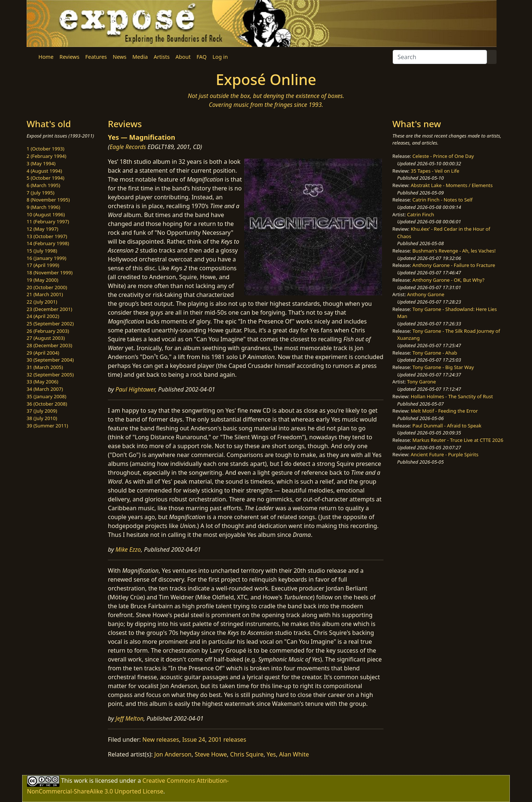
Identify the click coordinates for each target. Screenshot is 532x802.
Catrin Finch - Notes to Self (442, 200)
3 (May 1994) (41, 163)
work (81, 781)
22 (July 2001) (42, 302)
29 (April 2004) (43, 353)
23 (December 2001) (49, 309)
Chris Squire (247, 754)
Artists (162, 57)
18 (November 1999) (50, 273)
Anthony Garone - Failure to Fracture (454, 265)
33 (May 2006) (42, 382)
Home (46, 57)
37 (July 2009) (42, 411)
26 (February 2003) (48, 331)
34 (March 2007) (45, 389)
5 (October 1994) (45, 178)
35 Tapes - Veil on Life (435, 171)
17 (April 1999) (43, 265)
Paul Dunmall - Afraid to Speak (447, 426)
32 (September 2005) (50, 375)
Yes (271, 754)
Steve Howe (211, 754)
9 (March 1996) (43, 207)
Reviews (69, 57)
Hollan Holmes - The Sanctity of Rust (452, 396)
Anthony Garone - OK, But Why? (448, 280)
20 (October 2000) (47, 287)
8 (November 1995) (48, 200)
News (120, 57)
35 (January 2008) (46, 396)
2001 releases (227, 740)
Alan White (294, 754)
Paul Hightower (135, 389)
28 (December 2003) (49, 345)
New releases (161, 740)
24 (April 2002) (43, 316)
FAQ (202, 57)
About (183, 57)
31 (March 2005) (45, 367)
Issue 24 (194, 740)
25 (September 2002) (50, 324)
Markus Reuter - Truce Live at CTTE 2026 (458, 440)
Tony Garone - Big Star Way (443, 367)
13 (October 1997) (47, 236)
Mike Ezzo (128, 549)
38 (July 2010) (42, 418)
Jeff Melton (130, 718)
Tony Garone (422, 382)
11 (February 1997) (48, 221)
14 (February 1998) (48, 243)
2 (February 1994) (46, 156)
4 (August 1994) (44, 171)
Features (96, 57)
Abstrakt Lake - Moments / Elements (452, 185)
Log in (220, 57)
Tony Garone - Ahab (435, 353)
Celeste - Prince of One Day (443, 156)
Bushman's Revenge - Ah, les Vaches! (454, 251)
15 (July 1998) (42, 251)
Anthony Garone (426, 294)
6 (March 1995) (43, 185)
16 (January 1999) (46, 258)
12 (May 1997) (42, 229)
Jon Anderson (173, 754)
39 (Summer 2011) (47, 426)
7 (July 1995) (40, 193)
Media (140, 57)
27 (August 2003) (46, 338)
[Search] (440, 57)
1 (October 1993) (45, 149)
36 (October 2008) (47, 404)
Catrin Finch (421, 214)
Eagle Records (128, 147)
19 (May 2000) (42, 280)
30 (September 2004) (50, 360)
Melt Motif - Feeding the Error (444, 411)
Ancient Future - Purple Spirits (445, 454)
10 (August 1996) (46, 214)
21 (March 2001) (45, 294)
